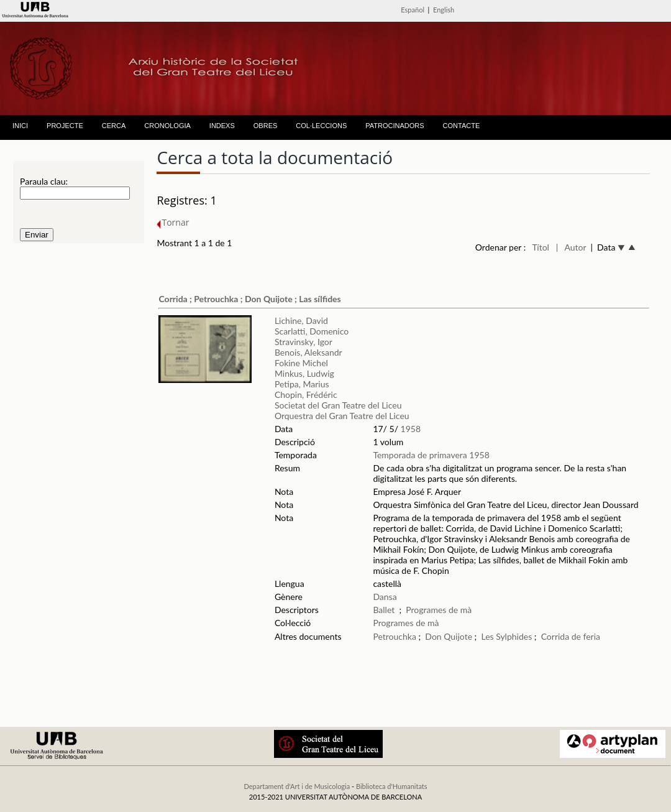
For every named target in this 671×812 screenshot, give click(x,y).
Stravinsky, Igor (304, 342)
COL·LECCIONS (321, 126)
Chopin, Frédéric (306, 394)
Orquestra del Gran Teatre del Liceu (342, 416)
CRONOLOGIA (167, 126)
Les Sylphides (506, 636)
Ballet (384, 610)
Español (413, 10)
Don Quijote (449, 636)
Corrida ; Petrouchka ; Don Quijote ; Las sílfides (249, 299)
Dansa (385, 597)
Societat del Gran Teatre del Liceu (338, 405)
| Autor (571, 247)
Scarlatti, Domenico (312, 331)
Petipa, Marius (302, 384)
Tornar (173, 222)
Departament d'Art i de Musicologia (297, 786)
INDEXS (222, 126)
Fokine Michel (301, 363)
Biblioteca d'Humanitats (392, 786)
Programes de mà (439, 610)
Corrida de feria (571, 636)
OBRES (266, 126)
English (444, 10)
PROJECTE (65, 126)
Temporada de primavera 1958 (431, 455)
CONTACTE (462, 126)
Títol (541, 247)
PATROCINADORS (395, 126)
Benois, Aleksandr (308, 352)
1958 (411, 429)
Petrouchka (395, 636)
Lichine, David (301, 321)
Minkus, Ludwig (304, 373)
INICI (20, 126)
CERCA (114, 126)
